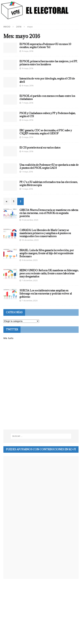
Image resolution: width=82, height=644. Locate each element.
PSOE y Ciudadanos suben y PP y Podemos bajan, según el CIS (48, 115)
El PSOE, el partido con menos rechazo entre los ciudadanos (47, 97)
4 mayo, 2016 (28, 151)
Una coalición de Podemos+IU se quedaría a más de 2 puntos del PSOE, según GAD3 (49, 166)
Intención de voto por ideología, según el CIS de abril (47, 80)
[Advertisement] (41, 385)
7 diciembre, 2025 (30, 280)
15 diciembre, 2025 (30, 220)
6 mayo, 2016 (28, 120)
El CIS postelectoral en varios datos (40, 148)
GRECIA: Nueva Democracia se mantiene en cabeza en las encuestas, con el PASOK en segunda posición (49, 213)
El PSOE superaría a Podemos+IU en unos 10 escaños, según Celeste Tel (45, 46)
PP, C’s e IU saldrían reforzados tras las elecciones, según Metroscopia (49, 184)
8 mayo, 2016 (28, 86)
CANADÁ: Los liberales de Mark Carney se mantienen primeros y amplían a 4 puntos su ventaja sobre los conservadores (45, 233)
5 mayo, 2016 (28, 137)
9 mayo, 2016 (28, 51)
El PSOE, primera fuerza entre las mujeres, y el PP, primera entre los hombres (48, 63)
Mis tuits (8, 338)
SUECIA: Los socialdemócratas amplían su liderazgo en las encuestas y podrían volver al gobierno (46, 294)
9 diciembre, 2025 (30, 260)
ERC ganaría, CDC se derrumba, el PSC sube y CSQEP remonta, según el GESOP (46, 132)
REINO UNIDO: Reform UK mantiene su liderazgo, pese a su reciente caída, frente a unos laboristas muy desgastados (49, 273)
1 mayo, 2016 (27, 172)
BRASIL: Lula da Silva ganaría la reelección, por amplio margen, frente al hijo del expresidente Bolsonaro (47, 253)
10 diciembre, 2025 (30, 240)
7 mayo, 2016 (28, 103)
